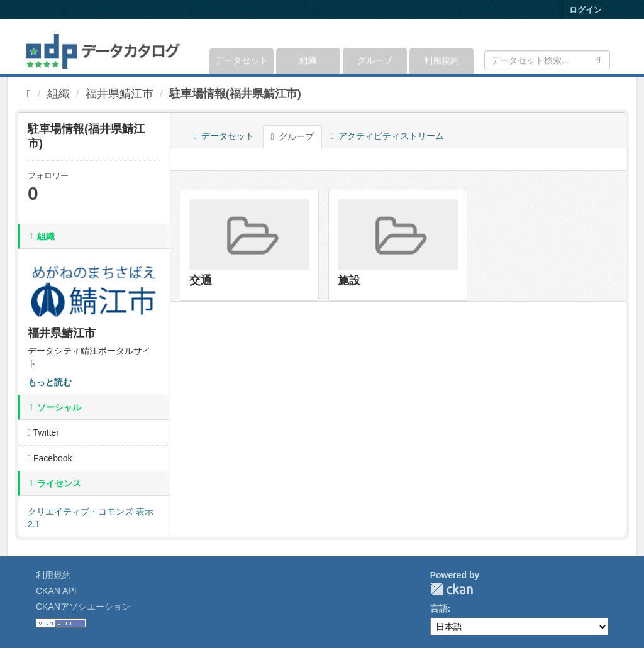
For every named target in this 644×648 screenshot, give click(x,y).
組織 (308, 60)
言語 (439, 608)
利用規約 (441, 60)
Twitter (43, 432)
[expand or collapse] (609, 47)
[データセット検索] (547, 60)
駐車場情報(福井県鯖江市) (235, 94)
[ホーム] (29, 94)
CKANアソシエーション (83, 607)
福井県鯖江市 (119, 94)
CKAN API (56, 591)
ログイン (586, 10)
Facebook (50, 458)
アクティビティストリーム (387, 136)
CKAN (452, 589)
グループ (375, 60)
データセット (241, 60)
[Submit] (598, 59)
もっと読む (50, 382)
